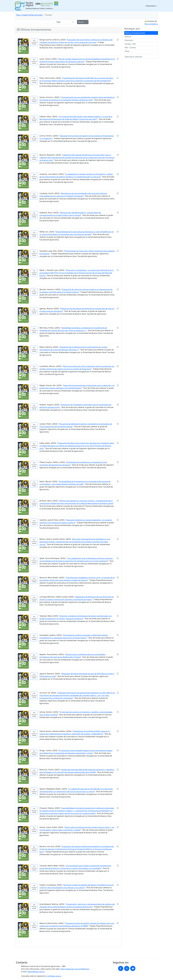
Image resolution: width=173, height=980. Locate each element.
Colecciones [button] (151, 6)
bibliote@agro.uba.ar (36, 972)
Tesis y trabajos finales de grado (29, 15)
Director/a (129, 40)
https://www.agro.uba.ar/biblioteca (75, 969)
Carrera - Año (130, 44)
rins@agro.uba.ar (54, 976)
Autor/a (128, 37)
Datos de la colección (134, 57)
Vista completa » (151, 24)
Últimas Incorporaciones (135, 33)
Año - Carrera (130, 48)
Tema (127, 51)
